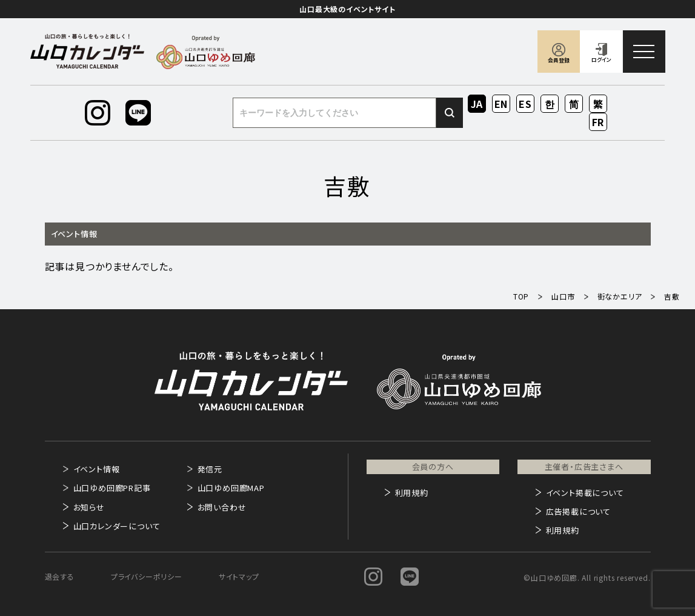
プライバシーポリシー (147, 576)
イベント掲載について (585, 493)
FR (598, 122)
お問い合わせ (222, 507)
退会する (60, 576)
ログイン (601, 60)
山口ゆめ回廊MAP (231, 488)
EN (501, 104)
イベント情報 (97, 469)
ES (526, 104)
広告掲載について (578, 511)
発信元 (210, 469)
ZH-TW (598, 105)
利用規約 (412, 493)
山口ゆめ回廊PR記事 (112, 488)
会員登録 (559, 60)
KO (550, 104)
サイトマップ (239, 576)
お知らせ (89, 507)
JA (477, 104)
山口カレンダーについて (117, 526)
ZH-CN (574, 105)
